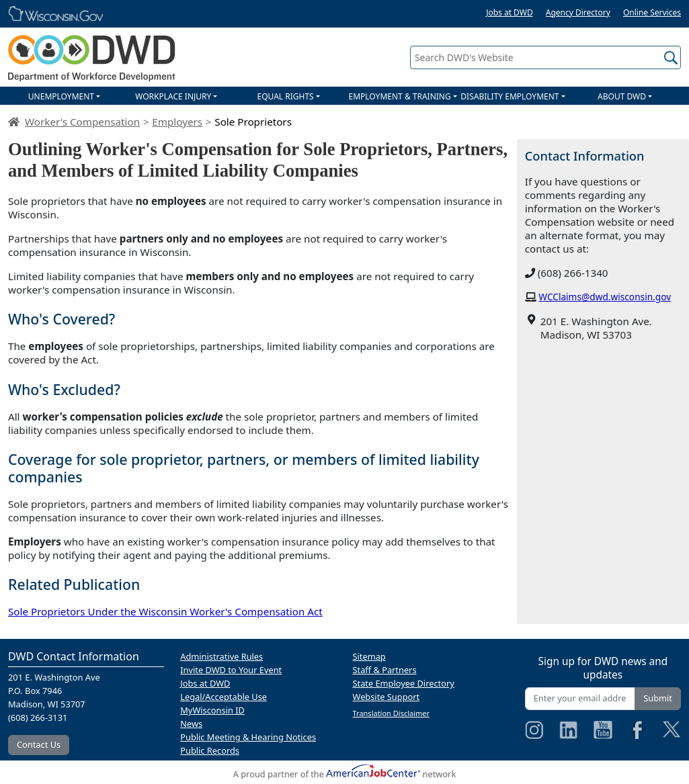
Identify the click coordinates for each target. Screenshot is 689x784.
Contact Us (39, 744)
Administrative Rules (221, 656)
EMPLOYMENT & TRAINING (400, 96)
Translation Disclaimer (392, 713)
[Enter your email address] (580, 698)
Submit (658, 698)
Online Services (652, 12)
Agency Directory (578, 12)
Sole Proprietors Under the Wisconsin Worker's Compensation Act (165, 611)
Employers (177, 122)
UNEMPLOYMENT (61, 96)
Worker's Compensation (82, 122)
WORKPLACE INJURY (173, 96)
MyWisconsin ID (212, 710)
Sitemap (369, 656)
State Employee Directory (404, 683)
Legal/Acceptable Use (224, 697)
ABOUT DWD (622, 96)
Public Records (210, 750)
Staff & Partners (385, 670)
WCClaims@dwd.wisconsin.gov (605, 297)
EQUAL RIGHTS (285, 96)
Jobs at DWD (510, 12)
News (191, 724)
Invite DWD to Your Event (231, 670)
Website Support (387, 697)
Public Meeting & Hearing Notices (248, 737)
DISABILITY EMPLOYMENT (510, 96)
